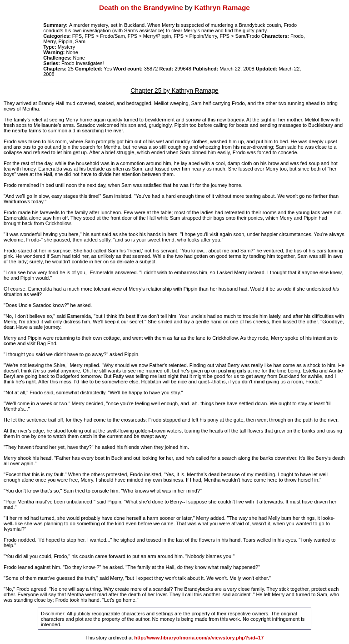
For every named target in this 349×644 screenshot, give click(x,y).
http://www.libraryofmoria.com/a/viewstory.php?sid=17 (199, 638)
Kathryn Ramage (222, 8)
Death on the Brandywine (141, 8)
